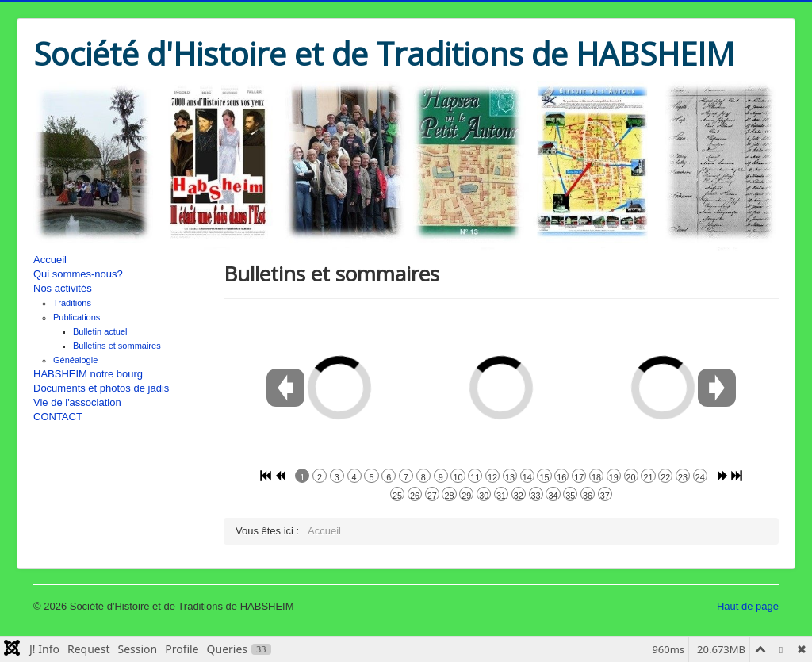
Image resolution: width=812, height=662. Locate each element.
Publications (77, 317)
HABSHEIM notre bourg (88, 374)
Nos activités (63, 288)
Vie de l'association (77, 402)
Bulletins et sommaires (117, 346)
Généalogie (75, 360)
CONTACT (58, 417)
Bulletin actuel (100, 331)
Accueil (50, 260)
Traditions (72, 303)
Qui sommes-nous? (78, 274)
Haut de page (748, 606)
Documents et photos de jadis (101, 388)
